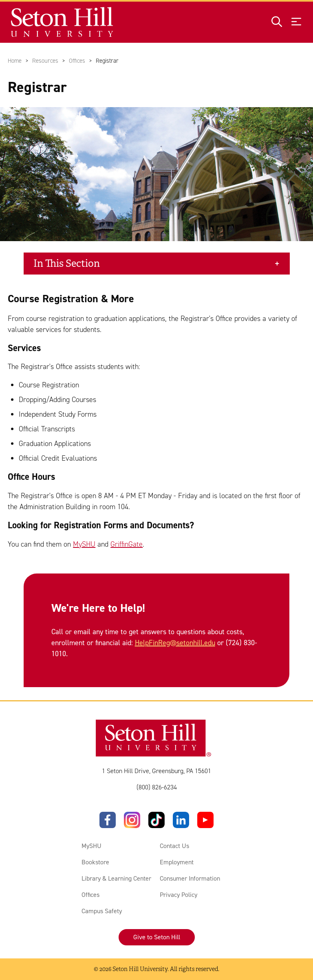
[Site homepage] (63, 22)
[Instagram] (132, 820)
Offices (77, 61)
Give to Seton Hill (157, 937)
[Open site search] (277, 22)
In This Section (67, 264)
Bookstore (95, 862)
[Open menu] (296, 22)
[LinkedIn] (181, 820)
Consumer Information (190, 878)
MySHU (84, 544)
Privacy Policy (179, 895)
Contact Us (174, 846)
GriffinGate (127, 544)
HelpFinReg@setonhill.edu (175, 643)
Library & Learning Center (116, 878)
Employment (177, 862)
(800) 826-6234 (157, 787)
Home (15, 61)
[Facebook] (108, 820)
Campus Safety (102, 911)
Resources (45, 61)
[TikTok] (156, 820)
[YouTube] (205, 820)
